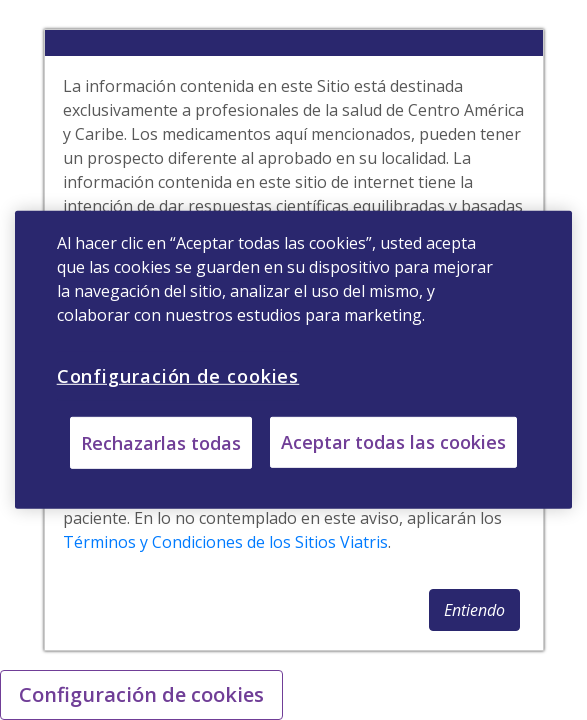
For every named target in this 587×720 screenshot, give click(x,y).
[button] (474, 610)
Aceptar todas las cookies (393, 442)
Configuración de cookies (141, 694)
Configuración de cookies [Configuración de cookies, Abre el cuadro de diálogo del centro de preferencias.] (178, 376)
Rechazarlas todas (161, 443)
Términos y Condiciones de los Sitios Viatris (225, 542)
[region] (294, 360)
